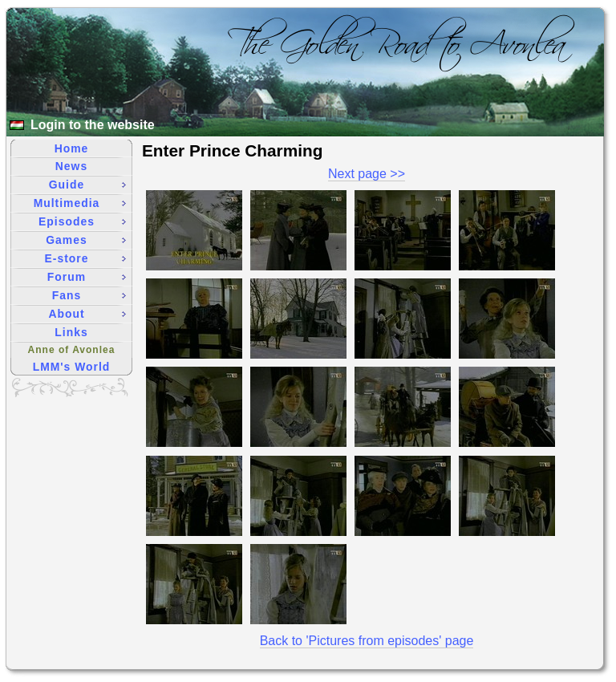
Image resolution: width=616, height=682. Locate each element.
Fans (89, 295)
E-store (85, 258)
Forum (87, 277)
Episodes (82, 221)
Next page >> (367, 174)
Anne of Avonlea (72, 350)
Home (72, 148)
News (71, 166)
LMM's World (72, 367)
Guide (87, 185)
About (87, 314)
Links (71, 332)
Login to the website (93, 125)
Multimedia (80, 203)
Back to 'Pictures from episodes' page (367, 641)
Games (86, 240)
